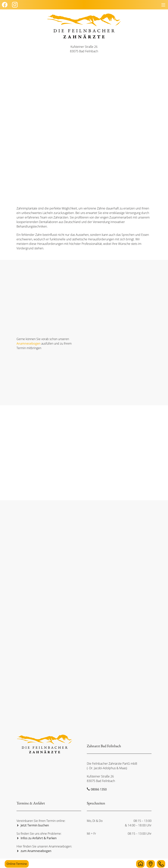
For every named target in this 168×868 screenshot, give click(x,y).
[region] (84, 118)
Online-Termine (17, 864)
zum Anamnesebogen (36, 851)
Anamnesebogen (28, 343)
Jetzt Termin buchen (35, 825)
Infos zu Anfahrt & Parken (39, 838)
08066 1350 (99, 789)
